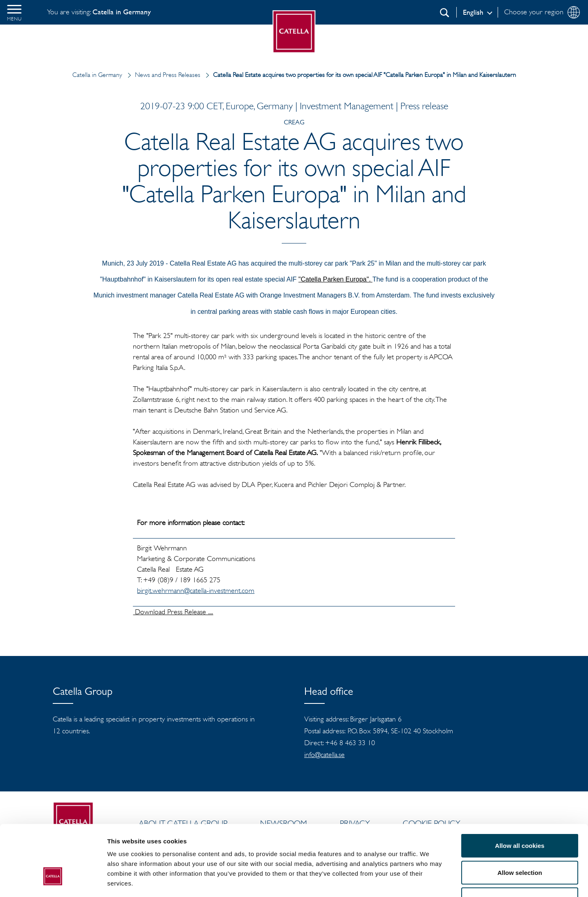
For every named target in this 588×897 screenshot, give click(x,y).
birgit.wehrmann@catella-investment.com (196, 590)
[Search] (444, 13)
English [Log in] (473, 12)
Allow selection (520, 817)
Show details (429, 881)
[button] (14, 12)
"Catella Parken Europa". (336, 279)
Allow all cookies (520, 790)
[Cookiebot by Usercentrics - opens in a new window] (53, 881)
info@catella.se (324, 755)
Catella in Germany (97, 75)
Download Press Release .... (173, 612)
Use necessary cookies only (520, 843)
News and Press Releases (162, 75)
